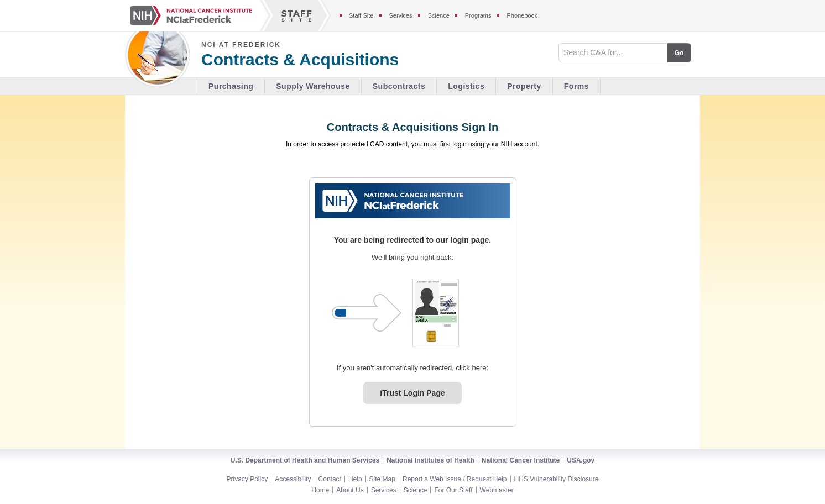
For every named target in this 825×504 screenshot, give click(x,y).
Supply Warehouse (313, 86)
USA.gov (581, 460)
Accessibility (293, 479)
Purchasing (231, 86)
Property (524, 86)
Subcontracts (399, 86)
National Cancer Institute (521, 460)
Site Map (382, 479)
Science (416, 490)
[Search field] (613, 53)
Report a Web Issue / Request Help (455, 479)
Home (320, 490)
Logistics (466, 86)
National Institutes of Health (430, 460)
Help (355, 479)
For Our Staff (453, 490)
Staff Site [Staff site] (361, 15)
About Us (350, 490)
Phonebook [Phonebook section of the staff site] (522, 15)
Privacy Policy (247, 479)
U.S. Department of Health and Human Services (305, 460)
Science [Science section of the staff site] (439, 15)
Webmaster (497, 490)
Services (384, 490)
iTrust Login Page (412, 393)
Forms (576, 86)
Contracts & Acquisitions (300, 60)
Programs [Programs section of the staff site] (478, 15)
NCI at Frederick (241, 45)
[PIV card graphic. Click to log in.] (436, 313)
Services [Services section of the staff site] (400, 15)
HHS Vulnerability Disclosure (557, 479)
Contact (330, 479)
